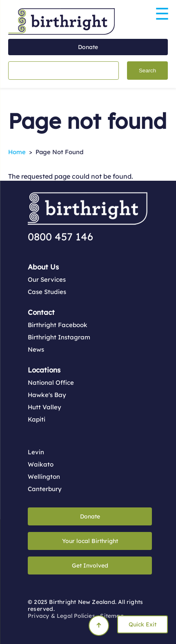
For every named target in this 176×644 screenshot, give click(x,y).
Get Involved (90, 565)
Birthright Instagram (59, 337)
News (36, 349)
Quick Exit (143, 624)
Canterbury (45, 489)
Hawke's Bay (47, 395)
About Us (43, 267)
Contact (41, 312)
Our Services (47, 279)
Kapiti (37, 419)
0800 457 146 (60, 237)
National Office (51, 383)
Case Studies (47, 292)
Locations (44, 370)
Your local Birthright (90, 541)
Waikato (41, 464)
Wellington (44, 477)
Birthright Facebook (58, 325)
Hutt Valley (45, 407)
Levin (36, 452)
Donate (88, 47)
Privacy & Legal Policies (61, 616)
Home (17, 152)
